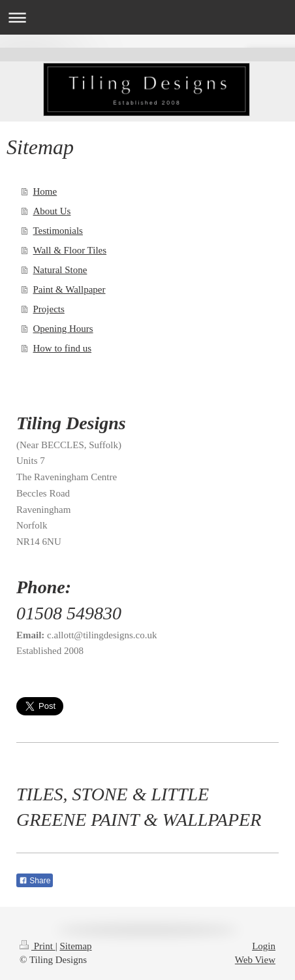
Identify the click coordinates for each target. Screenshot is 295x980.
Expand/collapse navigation (147, 17)
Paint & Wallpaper (70, 289)
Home (45, 191)
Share (35, 881)
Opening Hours (63, 329)
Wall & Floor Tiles (70, 250)
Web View (255, 960)
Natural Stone (60, 270)
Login (264, 946)
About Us (52, 211)
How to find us (63, 348)
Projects (49, 309)
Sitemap (75, 946)
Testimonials (58, 231)
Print (38, 946)
